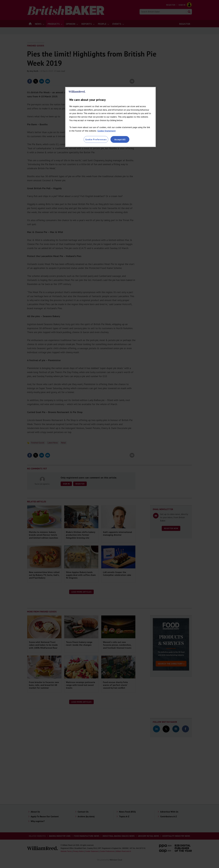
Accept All (120, 139)
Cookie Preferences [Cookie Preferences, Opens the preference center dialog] (96, 139)
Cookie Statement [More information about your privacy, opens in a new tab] (106, 131)
